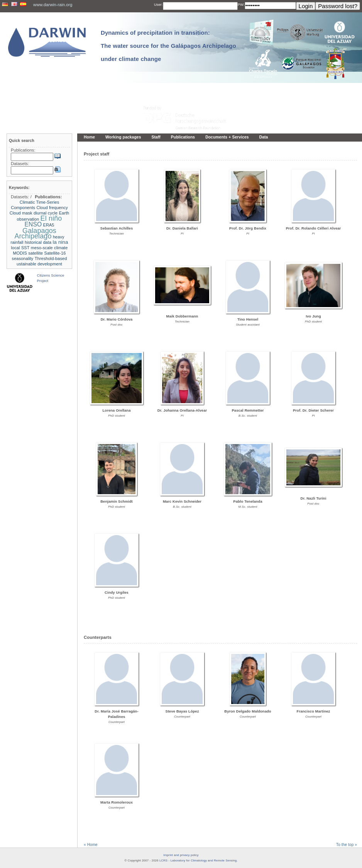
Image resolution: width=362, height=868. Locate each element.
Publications (183, 137)
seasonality (23, 258)
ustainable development (39, 264)
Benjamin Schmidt (116, 502)
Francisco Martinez (314, 711)
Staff (156, 137)
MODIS (20, 253)
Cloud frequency (52, 208)
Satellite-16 (55, 253)
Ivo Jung (313, 316)
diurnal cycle (46, 213)
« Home (91, 845)
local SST (20, 248)
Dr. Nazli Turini (314, 498)
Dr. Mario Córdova (117, 319)
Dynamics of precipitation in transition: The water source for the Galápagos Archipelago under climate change (168, 46)
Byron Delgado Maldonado (248, 711)
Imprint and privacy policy (181, 855)
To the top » (347, 845)
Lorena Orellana (117, 410)
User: (158, 5)
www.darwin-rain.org (53, 5)
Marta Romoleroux (117, 802)
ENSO (33, 224)
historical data (38, 242)
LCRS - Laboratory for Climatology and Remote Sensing (198, 860)
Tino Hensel (248, 319)
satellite (36, 253)
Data (264, 137)
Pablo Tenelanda (248, 502)
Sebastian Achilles (117, 228)
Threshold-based (51, 258)
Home (89, 137)
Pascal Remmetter (248, 410)
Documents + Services (227, 137)
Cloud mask (21, 213)
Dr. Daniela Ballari (182, 228)
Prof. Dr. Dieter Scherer (313, 410)
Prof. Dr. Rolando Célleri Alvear (314, 228)
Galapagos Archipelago (35, 233)
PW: (241, 5)
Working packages (123, 137)
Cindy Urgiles (117, 593)
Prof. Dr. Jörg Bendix (248, 228)
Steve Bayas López (182, 711)
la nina (60, 242)
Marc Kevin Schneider (182, 502)
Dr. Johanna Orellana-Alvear (182, 410)
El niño (51, 218)
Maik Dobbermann (182, 316)
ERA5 (49, 225)
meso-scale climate (49, 248)
